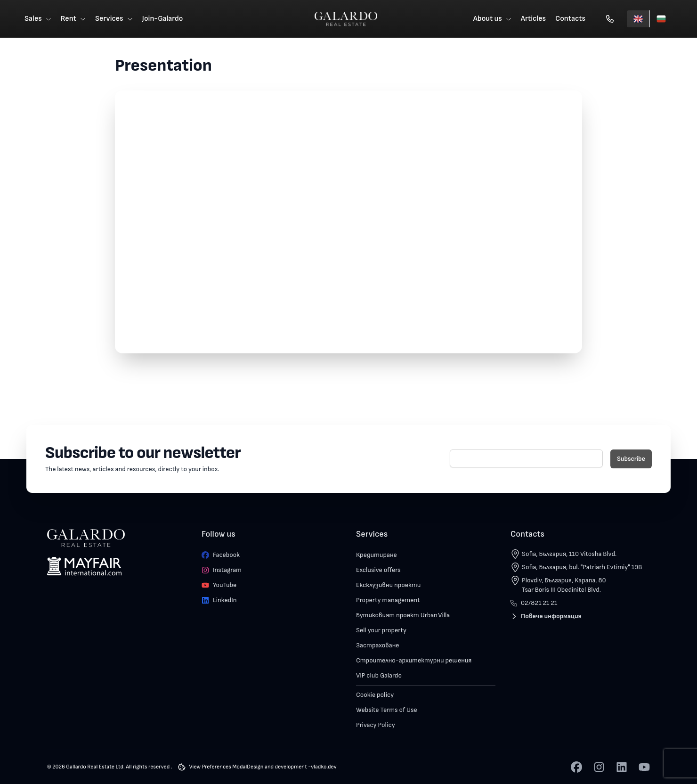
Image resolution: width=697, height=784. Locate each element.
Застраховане (378, 645)
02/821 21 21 (534, 603)
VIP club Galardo (379, 675)
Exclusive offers (378, 570)
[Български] (661, 19)
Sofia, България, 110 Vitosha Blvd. (569, 554)
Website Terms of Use (387, 710)
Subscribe (631, 459)
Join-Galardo (163, 19)
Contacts (570, 19)
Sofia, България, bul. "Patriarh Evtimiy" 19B (582, 567)
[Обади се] (610, 19)
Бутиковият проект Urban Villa (403, 615)
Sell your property (381, 630)
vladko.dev (324, 767)
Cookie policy (375, 695)
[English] (638, 19)
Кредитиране (377, 555)
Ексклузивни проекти (388, 585)
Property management (388, 600)
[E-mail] (526, 458)
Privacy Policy (376, 725)
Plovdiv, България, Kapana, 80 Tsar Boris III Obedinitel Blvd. (564, 585)
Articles (533, 19)
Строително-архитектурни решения (414, 660)
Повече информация (546, 616)
